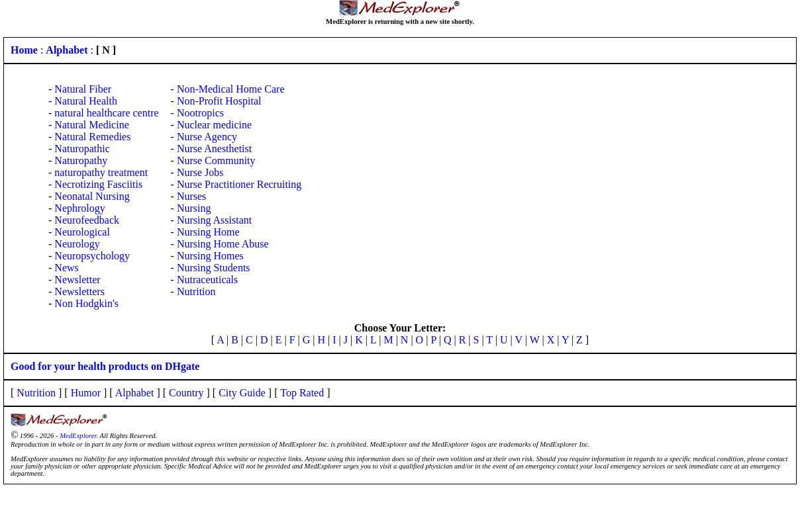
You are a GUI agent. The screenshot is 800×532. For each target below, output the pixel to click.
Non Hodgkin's (86, 303)
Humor (86, 393)
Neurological (82, 232)
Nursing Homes (210, 256)
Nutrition (196, 291)
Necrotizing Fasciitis (98, 184)
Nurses (191, 196)
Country (186, 393)
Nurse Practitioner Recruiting (239, 184)
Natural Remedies (92, 137)
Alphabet (135, 393)
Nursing (194, 208)
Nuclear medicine (214, 125)
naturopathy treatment (101, 172)
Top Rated (302, 393)
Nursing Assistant (214, 220)
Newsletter (77, 280)
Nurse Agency (207, 137)
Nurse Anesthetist (214, 149)
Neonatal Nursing (92, 196)
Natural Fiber (83, 89)
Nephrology (79, 208)
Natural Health (86, 101)
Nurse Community (216, 160)
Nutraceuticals (207, 280)
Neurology (77, 244)
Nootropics (200, 113)
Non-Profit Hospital (219, 101)
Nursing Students (214, 268)
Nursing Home (208, 232)
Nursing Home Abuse (223, 244)
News (66, 268)
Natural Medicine (91, 125)
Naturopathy (81, 160)
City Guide (242, 393)
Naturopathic (82, 149)
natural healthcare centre (106, 113)
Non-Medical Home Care (231, 89)
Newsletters (79, 291)
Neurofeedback (87, 220)
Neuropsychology (92, 256)
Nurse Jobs (200, 172)
